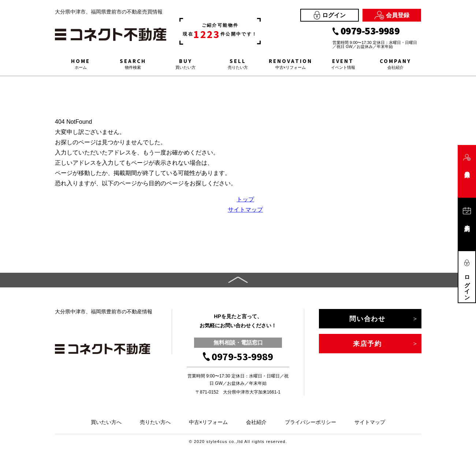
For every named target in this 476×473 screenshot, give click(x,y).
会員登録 (392, 15)
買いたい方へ (106, 422)
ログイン (330, 15)
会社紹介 (256, 422)
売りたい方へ (155, 422)
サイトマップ (245, 210)
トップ (245, 199)
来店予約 (367, 344)
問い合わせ (367, 319)
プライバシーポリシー (310, 422)
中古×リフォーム (208, 422)
